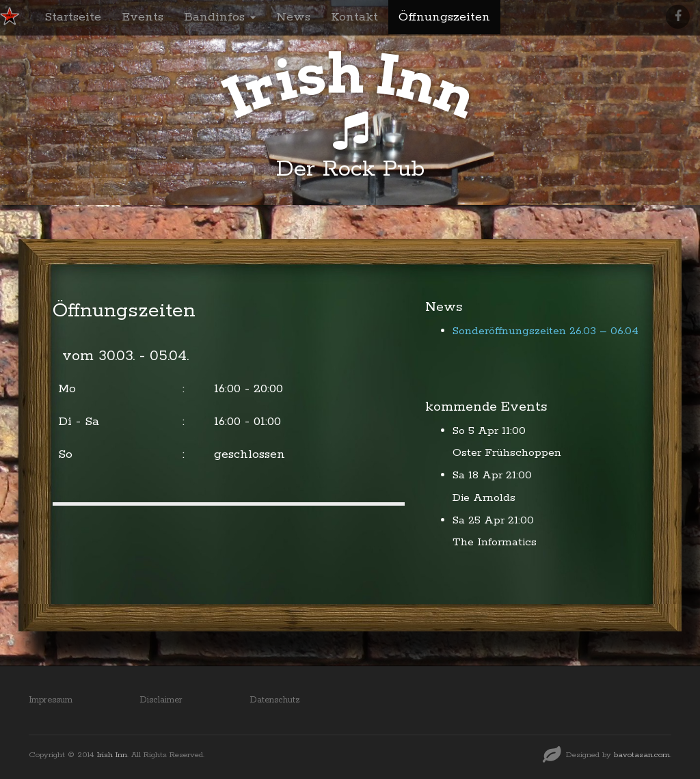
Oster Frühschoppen (507, 453)
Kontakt (354, 17)
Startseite (73, 17)
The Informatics (495, 542)
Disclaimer (161, 700)
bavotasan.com (642, 755)
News (293, 17)
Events (143, 17)
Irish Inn (112, 755)
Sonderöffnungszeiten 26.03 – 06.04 (546, 331)
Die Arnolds (484, 498)
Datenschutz (275, 700)
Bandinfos (220, 17)
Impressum (51, 700)
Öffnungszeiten (444, 17)
